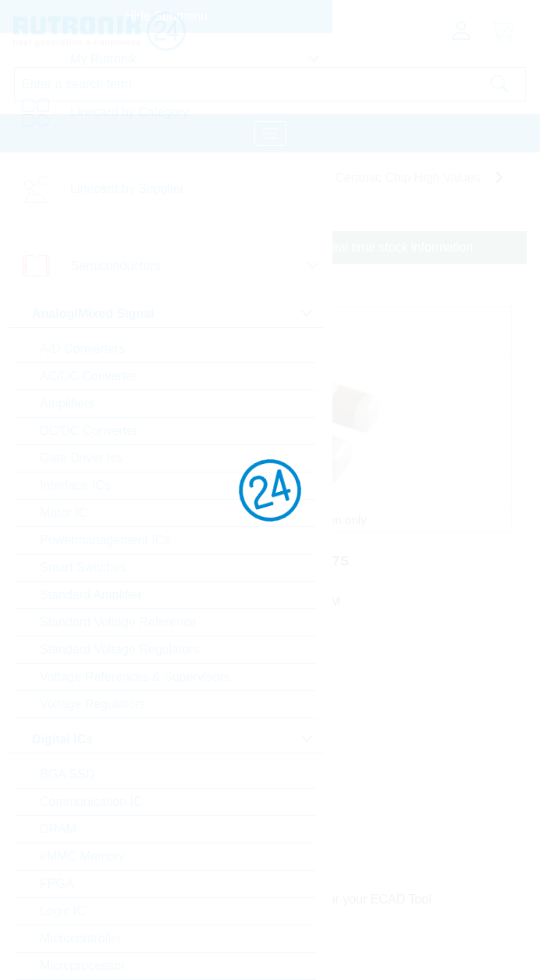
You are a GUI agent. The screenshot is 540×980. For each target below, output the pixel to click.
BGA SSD (67, 774)
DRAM (58, 829)
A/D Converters (82, 349)
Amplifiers (67, 403)
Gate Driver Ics (82, 458)
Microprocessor (82, 966)
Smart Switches (83, 567)
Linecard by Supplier (127, 189)
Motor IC (64, 513)
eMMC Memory (82, 856)
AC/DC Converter (88, 376)
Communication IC (91, 802)
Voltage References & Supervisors (135, 677)
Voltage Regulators (92, 704)
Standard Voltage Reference (118, 622)
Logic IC (63, 911)
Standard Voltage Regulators (120, 649)
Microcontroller (81, 938)
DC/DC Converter (89, 431)
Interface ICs (75, 485)
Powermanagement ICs (105, 540)
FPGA (57, 884)
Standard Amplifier (91, 595)
